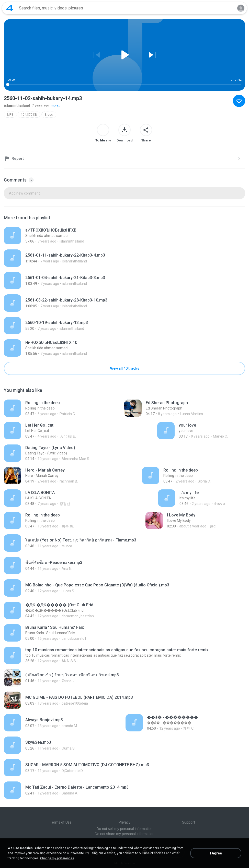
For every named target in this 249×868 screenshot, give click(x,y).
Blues (49, 115)
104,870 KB (29, 115)
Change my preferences (57, 858)
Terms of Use (61, 822)
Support (189, 822)
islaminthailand (17, 105)
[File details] (70, 236)
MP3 (10, 115)
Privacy (124, 822)
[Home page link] (10, 8)
